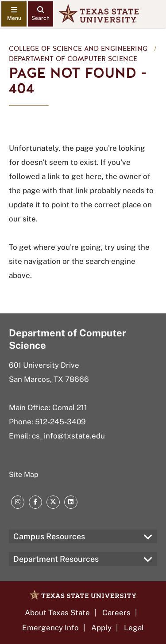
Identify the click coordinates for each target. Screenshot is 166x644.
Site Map (24, 474)
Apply (101, 628)
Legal (134, 628)
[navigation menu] (14, 14)
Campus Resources (49, 536)
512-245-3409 (60, 422)
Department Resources (56, 559)
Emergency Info (50, 628)
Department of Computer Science (73, 59)
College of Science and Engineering (78, 49)
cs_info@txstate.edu (68, 436)
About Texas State (57, 613)
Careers (116, 613)
